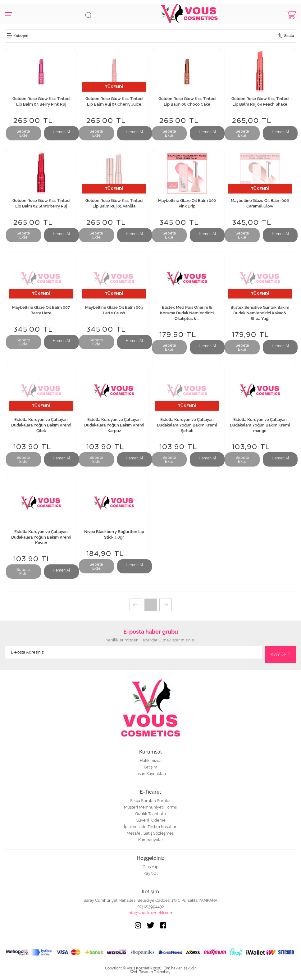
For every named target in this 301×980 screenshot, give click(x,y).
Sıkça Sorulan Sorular (150, 801)
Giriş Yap (150, 867)
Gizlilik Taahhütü (150, 814)
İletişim (150, 767)
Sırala (289, 36)
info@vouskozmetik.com (150, 913)
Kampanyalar (151, 840)
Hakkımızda (151, 761)
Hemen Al (61, 132)
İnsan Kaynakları (151, 774)
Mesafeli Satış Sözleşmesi (151, 833)
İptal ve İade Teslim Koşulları (151, 827)
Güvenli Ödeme (151, 820)
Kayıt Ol (151, 873)
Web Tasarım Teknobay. (150, 972)
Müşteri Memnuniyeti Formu (151, 807)
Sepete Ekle (23, 133)
